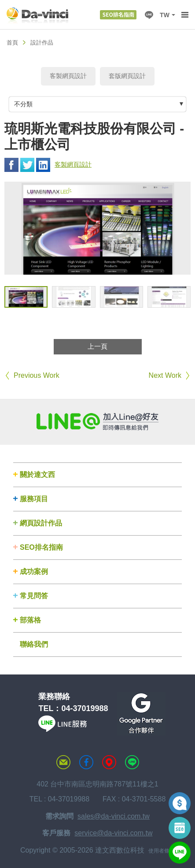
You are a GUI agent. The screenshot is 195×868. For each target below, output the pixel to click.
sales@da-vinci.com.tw (114, 816)
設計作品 (42, 43)
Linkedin (43, 165)
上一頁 (97, 346)
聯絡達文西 (63, 762)
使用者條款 (162, 851)
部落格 (30, 620)
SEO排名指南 (41, 547)
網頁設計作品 (41, 523)
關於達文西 (37, 475)
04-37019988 (85, 708)
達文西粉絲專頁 (86, 762)
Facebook (11, 165)
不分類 (23, 104)
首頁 (12, 43)
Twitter (27, 165)
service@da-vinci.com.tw (113, 833)
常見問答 (34, 596)
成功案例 (34, 572)
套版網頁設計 (127, 76)
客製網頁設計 (68, 76)
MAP (109, 762)
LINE (149, 15)
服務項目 (34, 499)
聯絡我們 (34, 644)
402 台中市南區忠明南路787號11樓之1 (97, 784)
